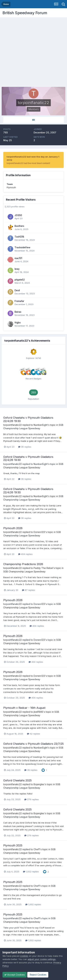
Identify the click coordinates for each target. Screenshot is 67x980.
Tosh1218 (19, 237)
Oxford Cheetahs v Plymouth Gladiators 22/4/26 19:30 (28, 419)
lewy (17, 269)
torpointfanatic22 (12, 425)
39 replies (31, 770)
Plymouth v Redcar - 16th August (24, 708)
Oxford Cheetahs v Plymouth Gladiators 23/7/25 (33, 744)
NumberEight (41, 425)
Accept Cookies (15, 975)
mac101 (18, 258)
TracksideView (22, 247)
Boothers (19, 226)
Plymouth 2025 (13, 845)
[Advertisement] (33, 52)
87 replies (29, 590)
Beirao (18, 312)
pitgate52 (20, 280)
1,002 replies (31, 872)
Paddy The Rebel (43, 568)
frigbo (18, 323)
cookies (24, 956)
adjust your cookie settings (42, 959)
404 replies (25, 554)
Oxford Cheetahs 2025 (17, 780)
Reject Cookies (38, 975)
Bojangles (39, 784)
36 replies (25, 447)
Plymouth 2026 (13, 528)
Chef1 (37, 849)
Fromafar (19, 301)
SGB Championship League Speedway (24, 571)
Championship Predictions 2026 (23, 564)
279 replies (32, 799)
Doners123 (39, 532)
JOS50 (18, 215)
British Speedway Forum (25, 13)
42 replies (33, 734)
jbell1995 (38, 712)
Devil (17, 290)
